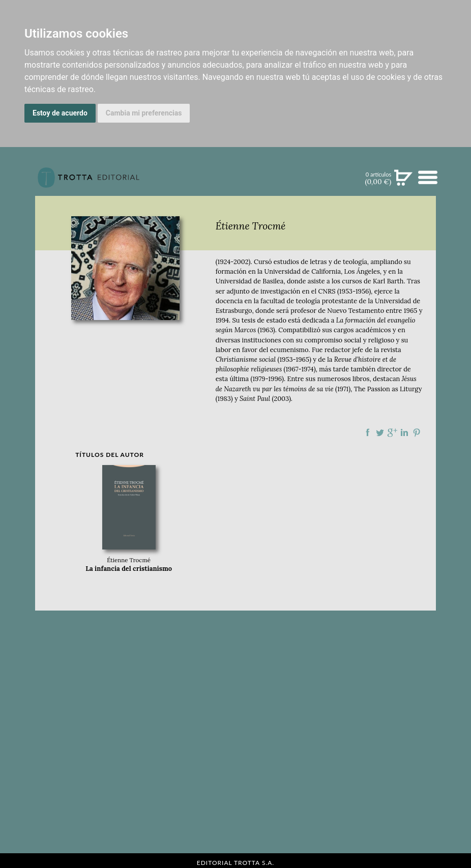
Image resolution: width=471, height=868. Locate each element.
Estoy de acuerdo (60, 113)
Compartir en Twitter (380, 432)
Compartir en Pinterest (417, 432)
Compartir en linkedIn (404, 432)
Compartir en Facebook (368, 432)
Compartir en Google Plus (392, 432)
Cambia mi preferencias (144, 113)
